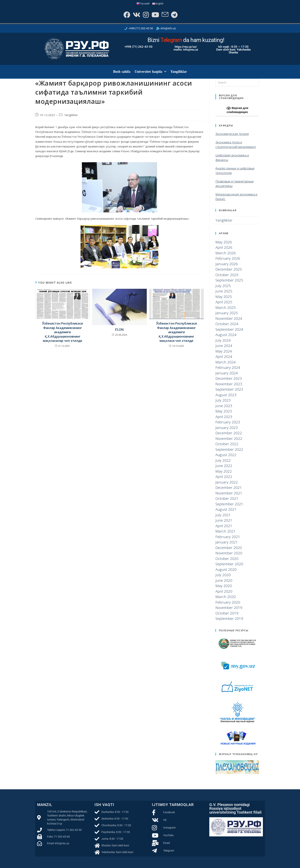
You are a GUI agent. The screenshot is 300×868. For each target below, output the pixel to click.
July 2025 (223, 286)
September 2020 (229, 564)
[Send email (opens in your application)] (165, 15)
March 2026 (226, 253)
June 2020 (224, 580)
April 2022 (224, 477)
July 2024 (223, 340)
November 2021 (229, 493)
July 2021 (223, 515)
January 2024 (227, 373)
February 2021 (228, 537)
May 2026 (224, 242)
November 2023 (229, 384)
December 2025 (229, 269)
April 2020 (224, 591)
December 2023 (229, 378)
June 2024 (224, 346)
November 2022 (229, 438)
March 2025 (226, 308)
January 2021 (227, 542)
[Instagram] (146, 15)
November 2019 (229, 608)
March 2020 (226, 597)
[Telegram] (174, 15)
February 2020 (228, 602)
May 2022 (224, 471)
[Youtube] (155, 15)
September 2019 (229, 618)
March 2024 (226, 362)
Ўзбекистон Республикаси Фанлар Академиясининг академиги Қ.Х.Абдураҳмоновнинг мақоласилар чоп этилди (62, 332)
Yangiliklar (179, 72)
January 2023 (227, 428)
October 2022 (227, 444)
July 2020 (223, 575)
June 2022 (224, 466)
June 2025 (224, 291)
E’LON (119, 330)
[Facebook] (126, 15)
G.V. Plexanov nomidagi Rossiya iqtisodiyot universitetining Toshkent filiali (235, 808)
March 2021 (226, 531)
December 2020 (229, 548)
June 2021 (224, 520)
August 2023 (226, 395)
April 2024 (224, 357)
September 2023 (229, 389)
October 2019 (227, 613)
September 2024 (229, 329)
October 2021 (227, 498)
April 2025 (224, 302)
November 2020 (229, 553)
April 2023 (224, 417)
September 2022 (229, 449)
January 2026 (227, 264)
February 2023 (228, 422)
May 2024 (224, 351)
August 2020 (226, 569)
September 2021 (229, 504)
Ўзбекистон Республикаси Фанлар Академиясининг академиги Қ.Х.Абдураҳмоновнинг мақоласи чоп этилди (176, 332)
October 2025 (227, 275)
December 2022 (229, 433)
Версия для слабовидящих (237, 110)
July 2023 (223, 400)
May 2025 (224, 297)
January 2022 (227, 482)
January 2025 (227, 313)
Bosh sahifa (122, 72)
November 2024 (229, 318)
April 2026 (224, 247)
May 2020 (224, 586)
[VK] (136, 15)
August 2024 (226, 335)
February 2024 (228, 367)
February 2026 (228, 258)
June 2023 (224, 406)
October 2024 (227, 324)
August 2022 (226, 455)
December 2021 (229, 488)
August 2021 (226, 509)
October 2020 (227, 559)
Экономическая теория (232, 134)
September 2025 (229, 280)
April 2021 (224, 526)
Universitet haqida (150, 72)
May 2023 (224, 411)
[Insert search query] (237, 83)
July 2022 (223, 460)
